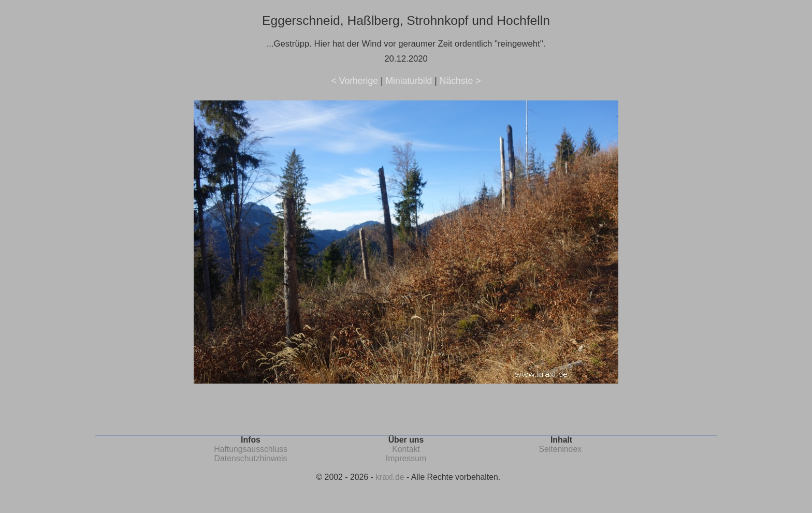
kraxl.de (390, 477)
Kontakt (406, 449)
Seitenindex (560, 449)
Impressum (406, 458)
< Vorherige (355, 81)
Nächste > (460, 81)
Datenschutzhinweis (251, 458)
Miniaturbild (409, 81)
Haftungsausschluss (251, 449)
